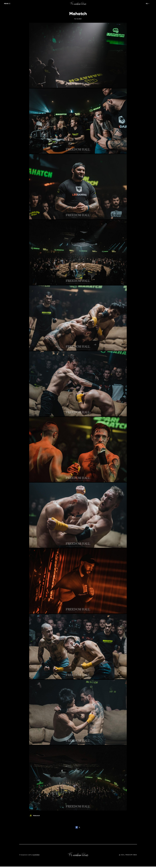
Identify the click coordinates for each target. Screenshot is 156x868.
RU (147, 4)
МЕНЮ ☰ (7, 4)
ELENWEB (36, 856)
